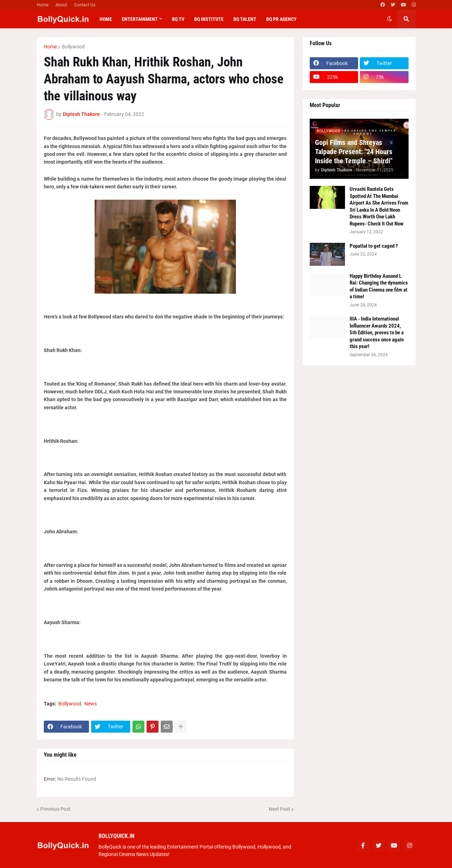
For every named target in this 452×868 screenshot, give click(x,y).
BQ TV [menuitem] (178, 19)
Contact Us (85, 5)
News (91, 704)
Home (43, 5)
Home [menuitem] (106, 19)
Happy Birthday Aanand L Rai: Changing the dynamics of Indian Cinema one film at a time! (379, 286)
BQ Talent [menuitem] (245, 19)
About (61, 5)
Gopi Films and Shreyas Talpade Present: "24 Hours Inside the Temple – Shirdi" (354, 152)
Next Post (279, 809)
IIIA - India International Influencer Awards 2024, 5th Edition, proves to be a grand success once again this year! (377, 333)
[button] (389, 19)
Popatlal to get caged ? (374, 246)
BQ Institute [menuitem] (209, 19)
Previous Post (55, 809)
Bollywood (73, 47)
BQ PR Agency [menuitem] (281, 19)
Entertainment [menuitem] (140, 19)
